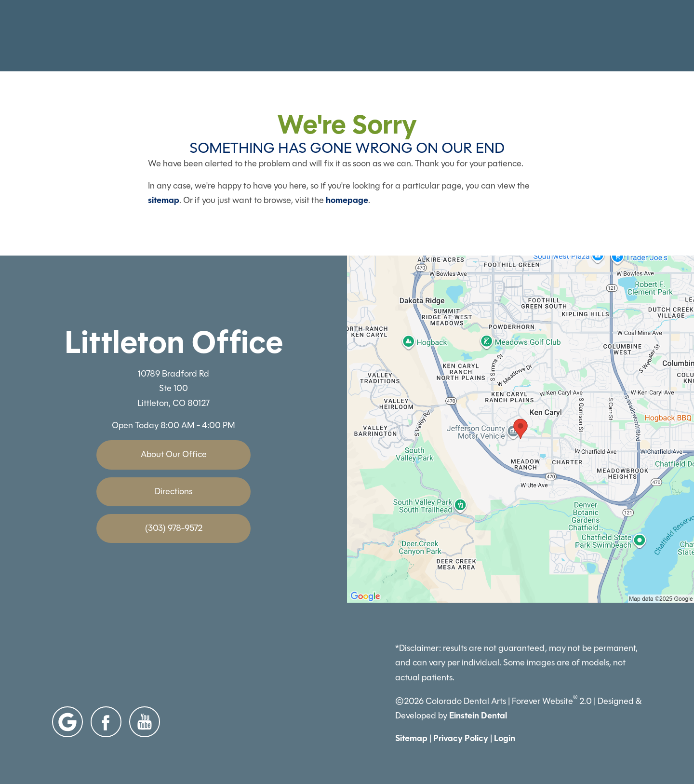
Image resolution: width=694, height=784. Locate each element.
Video (381, 36)
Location (506, 36)
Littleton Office (174, 342)
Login (505, 738)
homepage (347, 200)
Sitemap (411, 738)
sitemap (164, 200)
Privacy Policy (461, 738)
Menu (624, 36)
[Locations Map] (520, 428)
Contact (565, 36)
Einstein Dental (478, 716)
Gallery (333, 36)
